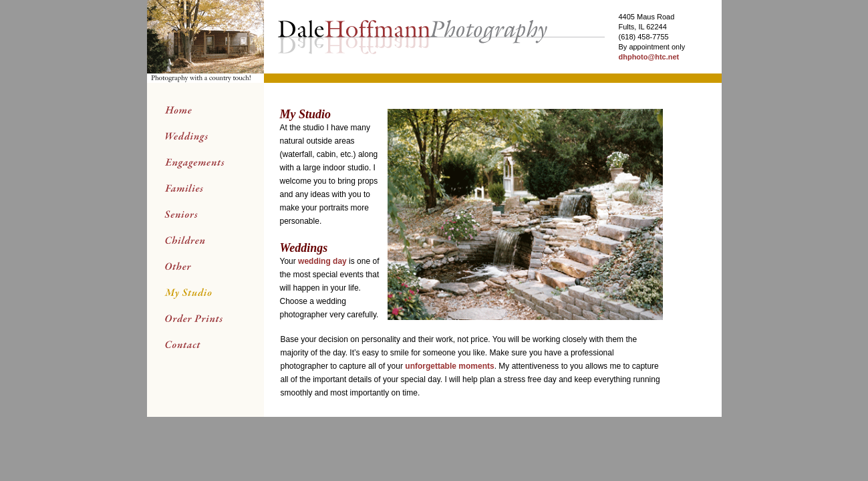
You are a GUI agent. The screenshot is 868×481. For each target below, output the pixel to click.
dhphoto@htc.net (648, 57)
